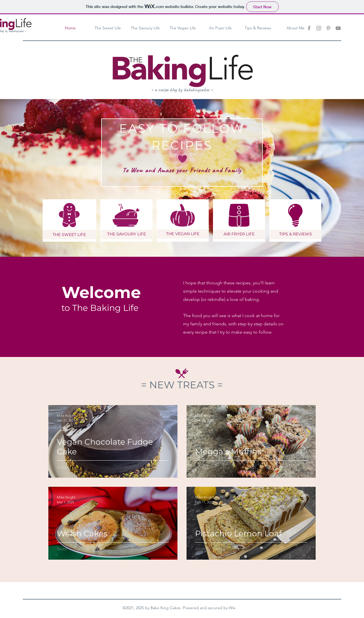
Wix (232, 608)
